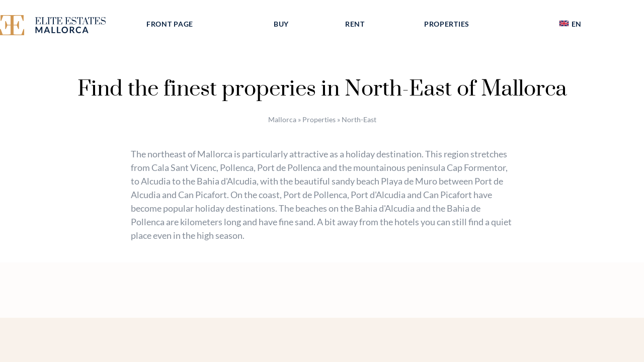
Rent (355, 24)
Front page (170, 24)
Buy (281, 24)
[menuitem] (570, 24)
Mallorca (282, 119)
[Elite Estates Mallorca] (64, 27)
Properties (447, 24)
